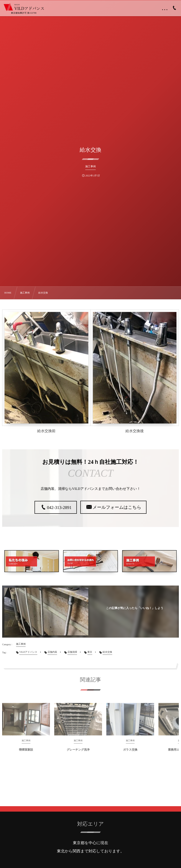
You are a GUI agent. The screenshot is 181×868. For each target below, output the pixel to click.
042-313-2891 (59, 508)
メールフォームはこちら (117, 507)
